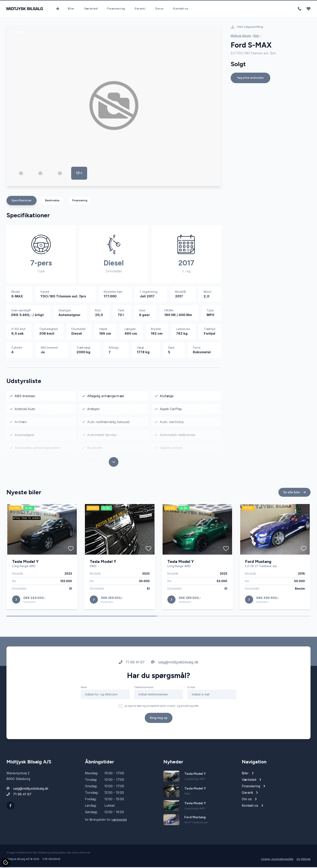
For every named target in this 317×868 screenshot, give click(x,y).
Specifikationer (22, 201)
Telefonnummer (144, 690)
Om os (159, 9)
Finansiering (116, 9)
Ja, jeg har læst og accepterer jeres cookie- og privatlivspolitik (161, 708)
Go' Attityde (304, 860)
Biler (71, 9)
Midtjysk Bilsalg (241, 37)
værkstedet (119, 820)
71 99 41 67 (132, 665)
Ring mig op (159, 720)
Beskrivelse (52, 201)
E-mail (191, 690)
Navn (84, 690)
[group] (114, 106)
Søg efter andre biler (250, 79)
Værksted (91, 9)
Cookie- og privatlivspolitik (277, 860)
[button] (205, 178)
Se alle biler (294, 495)
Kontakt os (181, 9)
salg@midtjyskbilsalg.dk (175, 665)
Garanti (140, 9)
